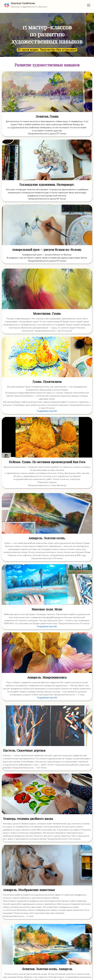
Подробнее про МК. (70, 310)
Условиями (29, 969)
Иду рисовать (47, 957)
